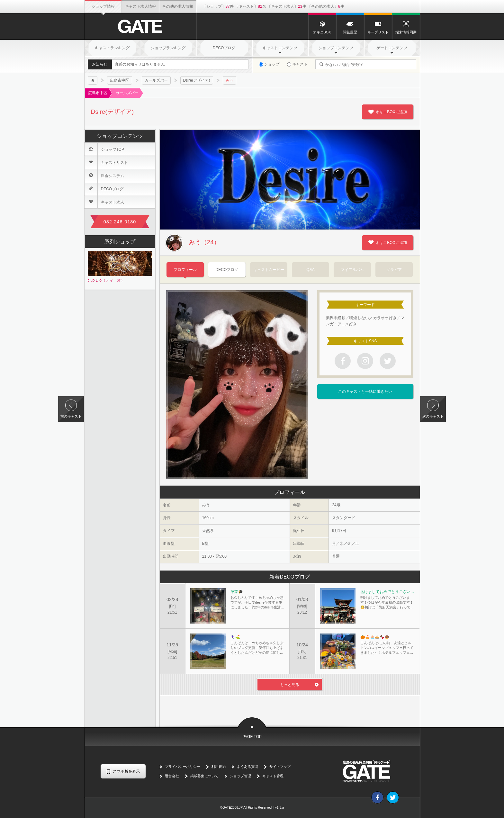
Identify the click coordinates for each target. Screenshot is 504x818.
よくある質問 (248, 767)
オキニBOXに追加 (391, 112)
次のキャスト (433, 416)
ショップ (269, 64)
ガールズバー (156, 80)
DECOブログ (224, 48)
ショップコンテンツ (336, 48)
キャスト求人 (104, 202)
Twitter (393, 797)
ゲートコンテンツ (392, 48)
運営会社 (172, 776)
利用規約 (219, 767)
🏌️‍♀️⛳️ (235, 637)
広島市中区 (120, 80)
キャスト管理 (273, 776)
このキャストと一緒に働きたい (365, 391)
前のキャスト (71, 416)
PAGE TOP (252, 737)
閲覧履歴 (350, 27)
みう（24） (193, 243)
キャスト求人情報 (140, 6)
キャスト (297, 64)
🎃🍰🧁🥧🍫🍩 (375, 637)
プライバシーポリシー (183, 767)
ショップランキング (168, 48)
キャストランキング (112, 48)
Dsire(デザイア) (197, 80)
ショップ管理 (240, 776)
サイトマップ (280, 767)
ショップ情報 (103, 6)
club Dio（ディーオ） (120, 267)
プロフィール (185, 270)
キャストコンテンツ (280, 48)
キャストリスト (106, 162)
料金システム (104, 175)
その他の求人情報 (178, 6)
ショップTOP (104, 149)
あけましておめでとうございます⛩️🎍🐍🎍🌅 (387, 592)
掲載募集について (204, 776)
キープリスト (378, 27)
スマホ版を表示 (126, 771)
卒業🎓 (237, 592)
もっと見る (290, 685)
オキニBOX (322, 27)
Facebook (377, 797)
